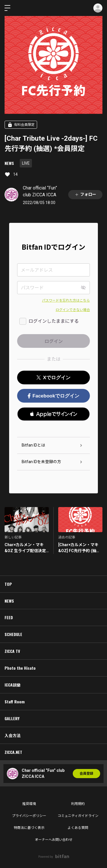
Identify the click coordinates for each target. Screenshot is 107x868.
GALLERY (12, 718)
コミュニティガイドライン (78, 816)
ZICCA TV (12, 651)
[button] (53, 414)
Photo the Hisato (20, 668)
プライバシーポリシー (29, 816)
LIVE (26, 163)
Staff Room (15, 702)
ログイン (98, 8)
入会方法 (13, 735)
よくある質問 (78, 828)
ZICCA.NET (13, 752)
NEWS (9, 163)
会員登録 (86, 774)
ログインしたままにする (54, 321)
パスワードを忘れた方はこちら (66, 300)
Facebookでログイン (53, 396)
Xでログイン (53, 378)
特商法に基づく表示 (29, 828)
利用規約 (78, 804)
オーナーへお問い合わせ (54, 840)
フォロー (85, 194)
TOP (8, 584)
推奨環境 (29, 804)
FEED (9, 617)
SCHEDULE (13, 634)
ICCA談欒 (13, 685)
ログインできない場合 (73, 310)
